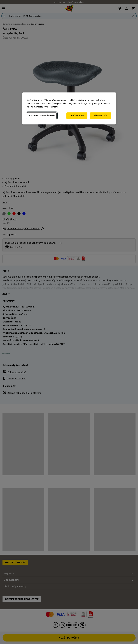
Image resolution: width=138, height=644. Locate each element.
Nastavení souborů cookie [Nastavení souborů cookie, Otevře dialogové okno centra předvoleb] (42, 116)
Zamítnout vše (77, 116)
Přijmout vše (100, 116)
